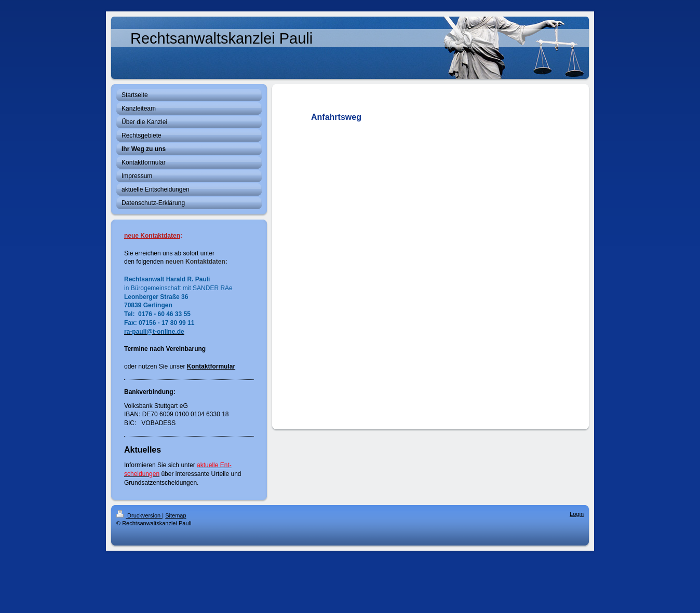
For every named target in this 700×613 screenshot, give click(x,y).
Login (577, 514)
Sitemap (176, 515)
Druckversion (139, 515)
